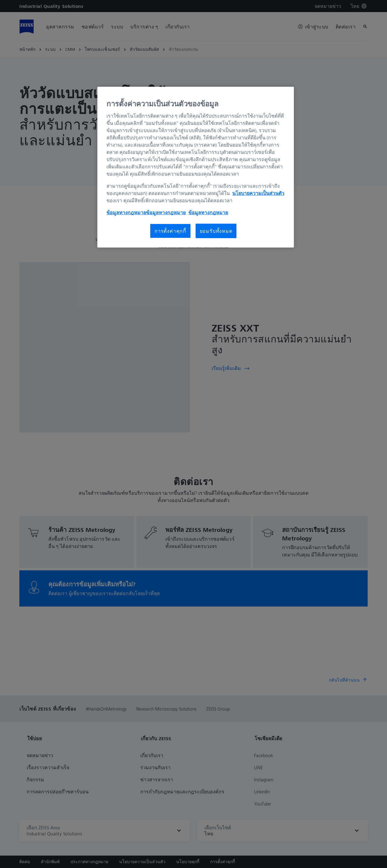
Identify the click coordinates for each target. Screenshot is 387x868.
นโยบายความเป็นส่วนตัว (258, 193)
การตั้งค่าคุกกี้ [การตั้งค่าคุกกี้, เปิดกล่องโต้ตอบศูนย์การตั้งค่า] (170, 231)
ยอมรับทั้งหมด (216, 231)
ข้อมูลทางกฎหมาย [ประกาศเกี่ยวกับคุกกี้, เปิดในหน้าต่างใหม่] (208, 212)
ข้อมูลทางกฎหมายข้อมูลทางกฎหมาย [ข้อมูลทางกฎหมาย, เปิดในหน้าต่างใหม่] (146, 212)
